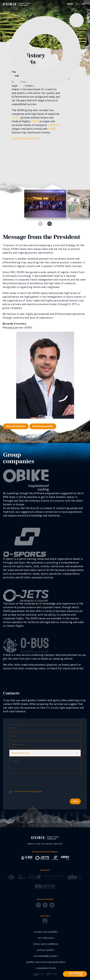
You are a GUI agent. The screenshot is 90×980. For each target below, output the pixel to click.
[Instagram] (45, 906)
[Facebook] (38, 906)
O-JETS (16, 118)
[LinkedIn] (52, 906)
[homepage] (17, 4)
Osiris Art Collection (16, 441)
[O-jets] (45, 495)
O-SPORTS (54, 125)
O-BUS (35, 121)
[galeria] (45, 204)
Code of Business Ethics (26, 138)
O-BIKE (52, 129)
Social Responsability (43, 441)
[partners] (75, 974)
